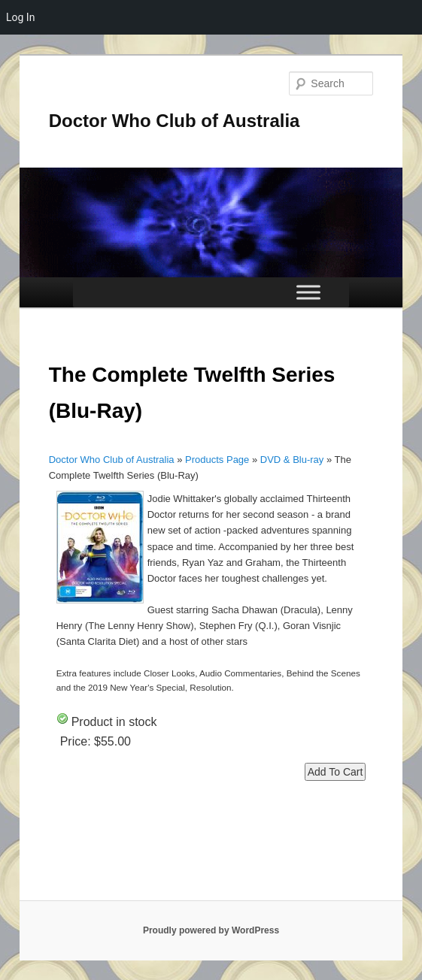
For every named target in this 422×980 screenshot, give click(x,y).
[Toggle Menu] (308, 292)
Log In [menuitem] (20, 17)
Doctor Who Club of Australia (175, 121)
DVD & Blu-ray (292, 460)
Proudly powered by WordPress (211, 930)
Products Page (217, 460)
